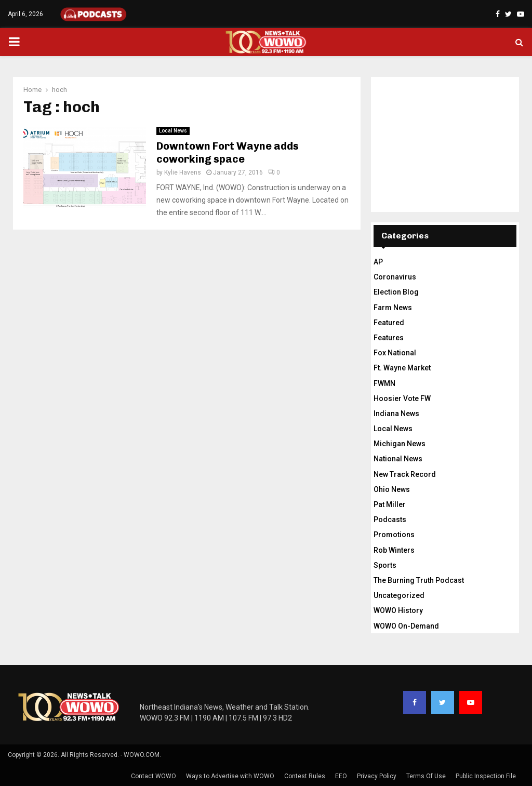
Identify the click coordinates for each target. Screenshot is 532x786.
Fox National (395, 353)
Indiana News (396, 414)
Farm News (393, 308)
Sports (385, 565)
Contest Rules (305, 776)
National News (398, 459)
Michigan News (400, 444)
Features (389, 338)
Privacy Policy (377, 776)
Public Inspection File (486, 776)
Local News (173, 131)
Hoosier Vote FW (402, 398)
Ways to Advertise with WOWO (230, 776)
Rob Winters (394, 550)
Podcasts (390, 519)
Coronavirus (395, 277)
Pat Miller (390, 504)
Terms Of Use (426, 776)
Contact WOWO (154, 776)
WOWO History (398, 610)
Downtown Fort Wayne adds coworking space (228, 152)
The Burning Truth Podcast (419, 580)
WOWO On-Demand (406, 626)
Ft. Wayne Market (402, 368)
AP (378, 262)
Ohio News (392, 489)
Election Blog (396, 292)
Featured (389, 323)
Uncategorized (399, 595)
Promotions (394, 535)
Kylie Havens (183, 172)
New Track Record (405, 474)
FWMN (384, 383)
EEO (341, 776)
